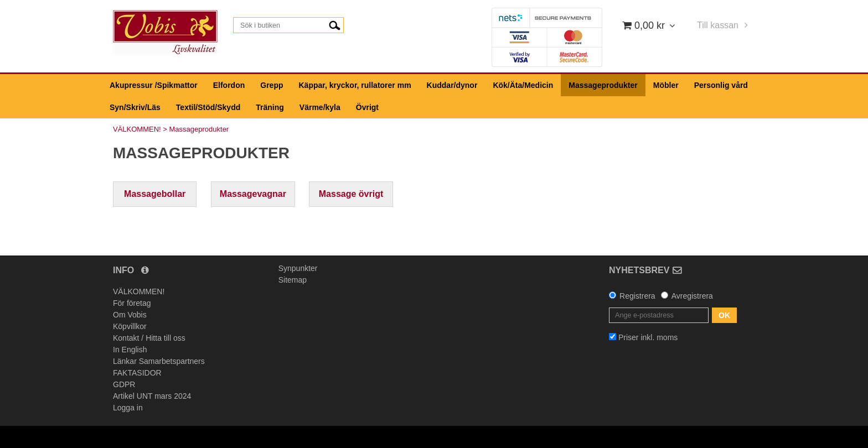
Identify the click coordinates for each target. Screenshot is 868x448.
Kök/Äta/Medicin (523, 85)
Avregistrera (692, 296)
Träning (270, 107)
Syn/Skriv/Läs (135, 107)
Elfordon (229, 85)
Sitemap (293, 280)
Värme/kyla (320, 107)
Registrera (637, 296)
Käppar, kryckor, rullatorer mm (355, 85)
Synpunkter (298, 268)
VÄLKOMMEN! (137, 129)
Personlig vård (721, 85)
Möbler (666, 85)
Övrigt (367, 107)
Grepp (272, 85)
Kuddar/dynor (452, 85)
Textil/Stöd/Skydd (208, 107)
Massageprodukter (603, 85)
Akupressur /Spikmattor (154, 85)
